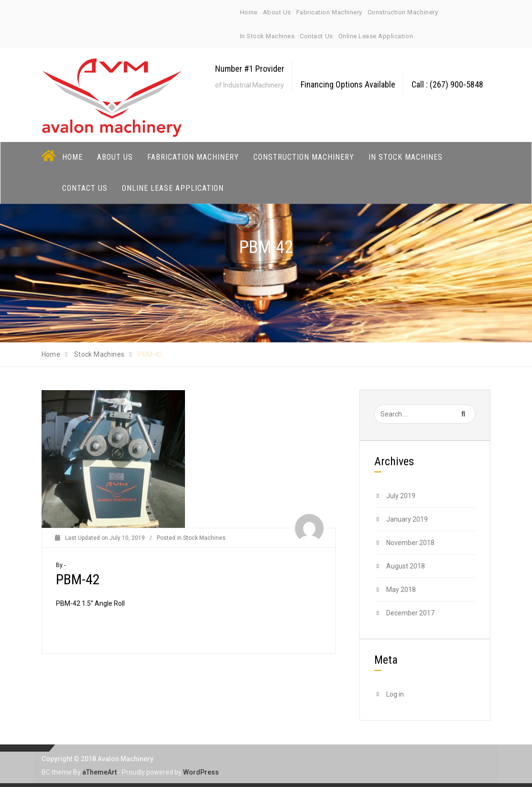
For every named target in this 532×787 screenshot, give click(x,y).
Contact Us (316, 36)
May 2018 (401, 589)
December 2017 (410, 612)
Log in (395, 694)
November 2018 (410, 542)
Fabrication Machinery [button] (193, 157)
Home (249, 12)
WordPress (201, 772)
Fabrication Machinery (329, 12)
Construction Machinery (403, 12)
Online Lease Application (376, 36)
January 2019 (407, 519)
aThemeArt (99, 772)
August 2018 (406, 566)
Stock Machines (204, 537)
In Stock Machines (267, 36)
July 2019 (401, 495)
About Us (277, 12)
